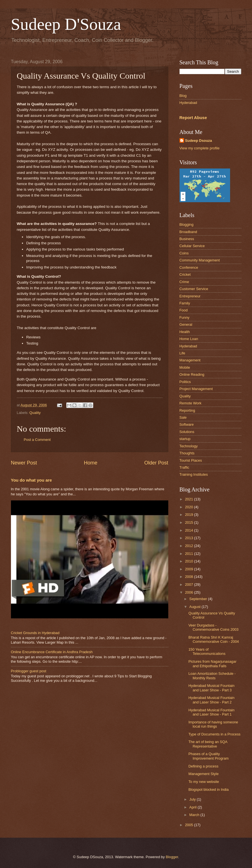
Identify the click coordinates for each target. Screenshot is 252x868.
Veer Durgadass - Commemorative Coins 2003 (214, 627)
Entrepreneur (190, 296)
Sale (183, 417)
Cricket (185, 274)
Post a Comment (37, 440)
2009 (189, 569)
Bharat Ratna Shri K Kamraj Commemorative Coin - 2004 (214, 639)
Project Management (196, 389)
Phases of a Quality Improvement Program (209, 756)
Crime (184, 282)
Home (90, 463)
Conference (189, 267)
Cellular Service (192, 246)
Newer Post (24, 463)
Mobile (185, 367)
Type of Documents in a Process (214, 734)
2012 (189, 546)
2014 (189, 530)
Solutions (187, 432)
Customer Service (194, 289)
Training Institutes (194, 474)
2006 (189, 592)
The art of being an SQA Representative (208, 744)
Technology (189, 446)
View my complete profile (200, 148)
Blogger (172, 857)
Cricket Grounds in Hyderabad (35, 633)
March (195, 815)
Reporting (187, 410)
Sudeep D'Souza (66, 24)
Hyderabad (188, 103)
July (193, 799)
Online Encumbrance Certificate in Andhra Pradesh (52, 652)
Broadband (188, 232)
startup (185, 439)
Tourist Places (191, 460)
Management (190, 360)
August (196, 607)
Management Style (204, 774)
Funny (185, 317)
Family (185, 303)
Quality (35, 413)
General (186, 324)
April (193, 807)
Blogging (187, 225)
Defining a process (204, 766)
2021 (189, 499)
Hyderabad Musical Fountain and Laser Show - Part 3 (212, 688)
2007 (189, 585)
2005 (189, 825)
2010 (189, 561)
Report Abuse (193, 118)
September (199, 599)
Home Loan (189, 339)
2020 (189, 507)
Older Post (156, 463)
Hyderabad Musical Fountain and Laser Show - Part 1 (212, 712)
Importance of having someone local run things (213, 724)
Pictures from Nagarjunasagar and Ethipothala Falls (213, 664)
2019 (189, 515)
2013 (189, 538)
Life (182, 353)
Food (184, 310)
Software (187, 424)
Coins (184, 253)
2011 (189, 554)
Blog (183, 96)
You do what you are (31, 480)
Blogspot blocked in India (209, 790)
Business (187, 239)
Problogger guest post (29, 671)
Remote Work (190, 403)
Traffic (184, 467)
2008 (189, 577)
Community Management (200, 260)
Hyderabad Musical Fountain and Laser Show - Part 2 (212, 700)
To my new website (204, 782)
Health (185, 332)
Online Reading (192, 374)
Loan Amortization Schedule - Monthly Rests (212, 676)
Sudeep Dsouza (199, 141)
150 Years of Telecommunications (207, 651)
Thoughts (187, 453)
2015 (189, 522)
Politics (185, 382)
